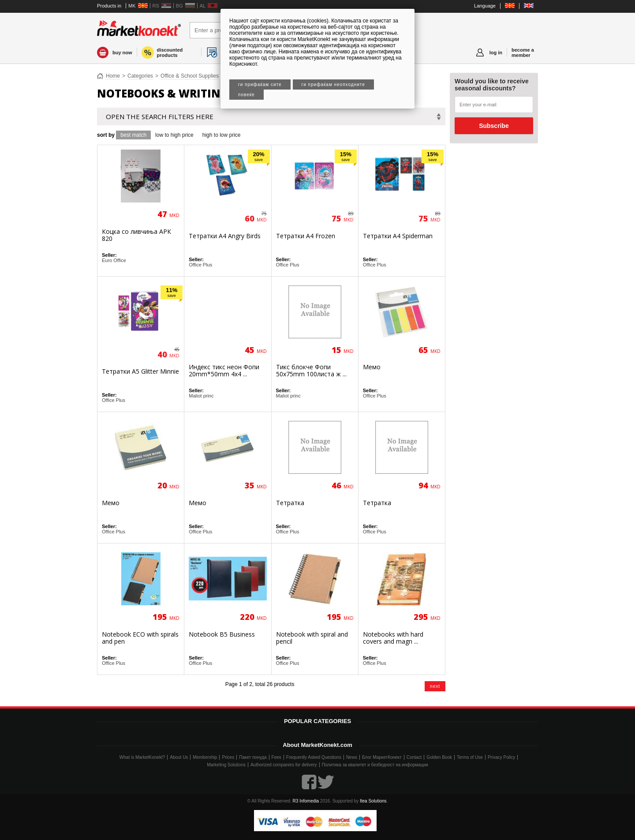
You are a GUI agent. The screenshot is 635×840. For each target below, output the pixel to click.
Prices (228, 757)
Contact (414, 757)
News (352, 757)
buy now (122, 52)
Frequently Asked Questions (314, 757)
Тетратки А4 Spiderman (398, 236)
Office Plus (200, 265)
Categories (140, 76)
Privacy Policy (501, 757)
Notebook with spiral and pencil (312, 638)
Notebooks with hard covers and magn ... (393, 638)
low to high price (174, 135)
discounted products (170, 52)
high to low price (222, 135)
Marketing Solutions (226, 765)
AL (203, 6)
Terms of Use (470, 757)
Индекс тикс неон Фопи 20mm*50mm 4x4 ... (224, 370)
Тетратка (290, 503)
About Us (179, 757)
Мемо (372, 367)
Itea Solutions (373, 801)
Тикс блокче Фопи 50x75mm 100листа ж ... (311, 370)
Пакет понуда (253, 757)
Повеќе (247, 95)
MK (132, 6)
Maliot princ (201, 396)
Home (113, 76)
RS (156, 6)
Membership (205, 757)
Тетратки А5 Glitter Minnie (140, 371)
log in (496, 52)
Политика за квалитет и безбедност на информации (375, 765)
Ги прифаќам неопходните (333, 84)
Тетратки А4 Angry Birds (225, 236)
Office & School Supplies (190, 76)
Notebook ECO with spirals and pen (140, 638)
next (435, 686)
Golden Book (439, 757)
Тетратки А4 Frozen (306, 236)
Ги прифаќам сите (260, 84)
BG (179, 6)
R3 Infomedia (306, 801)
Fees (276, 757)
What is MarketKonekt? (142, 757)
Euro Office (114, 260)
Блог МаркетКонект (382, 757)
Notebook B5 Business (222, 634)
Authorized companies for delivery (284, 765)
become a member (523, 52)
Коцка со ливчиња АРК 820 (136, 235)
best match (133, 135)
